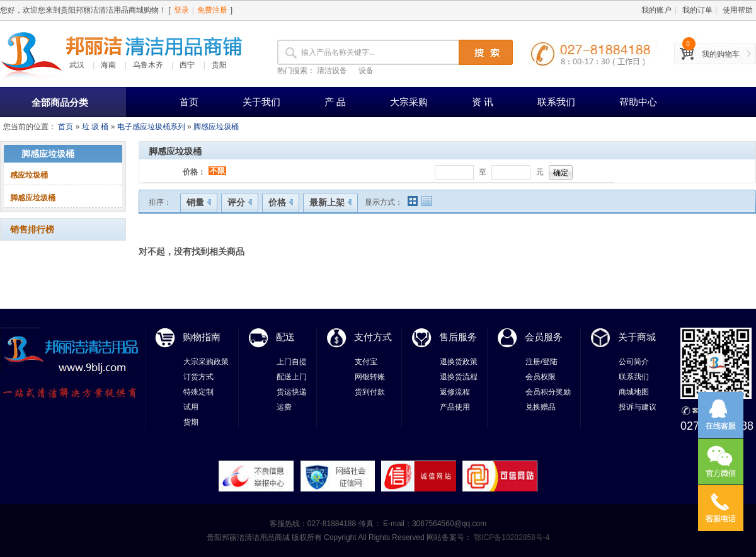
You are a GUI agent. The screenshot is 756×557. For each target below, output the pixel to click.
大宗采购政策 (206, 362)
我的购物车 (721, 54)
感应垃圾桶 (29, 175)
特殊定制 (198, 392)
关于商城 (637, 337)
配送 (285, 337)
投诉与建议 (638, 407)
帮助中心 (638, 102)
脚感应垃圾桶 (216, 127)
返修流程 (455, 392)
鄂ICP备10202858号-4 (511, 537)
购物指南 (202, 337)
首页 (189, 102)
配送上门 (292, 377)
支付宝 (366, 362)
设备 (366, 71)
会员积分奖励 (548, 392)
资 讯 (483, 102)
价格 (281, 202)
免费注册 (212, 10)
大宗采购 (409, 102)
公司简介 (634, 362)
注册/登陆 (541, 362)
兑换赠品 (541, 407)
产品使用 (455, 407)
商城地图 (634, 392)
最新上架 (330, 202)
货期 (191, 422)
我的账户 (656, 10)
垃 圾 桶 (95, 127)
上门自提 (292, 362)
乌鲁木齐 (148, 65)
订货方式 (198, 377)
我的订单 (697, 10)
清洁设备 (332, 71)
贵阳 (219, 65)
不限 (217, 171)
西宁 (187, 65)
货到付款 (370, 392)
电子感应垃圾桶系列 (151, 127)
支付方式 (373, 337)
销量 (199, 202)
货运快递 (292, 392)
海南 (108, 65)
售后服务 (458, 337)
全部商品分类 (60, 102)
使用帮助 (738, 10)
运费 (284, 407)
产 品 (335, 102)
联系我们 (556, 102)
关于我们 (261, 102)
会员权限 (541, 377)
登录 (181, 10)
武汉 (77, 65)
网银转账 (370, 377)
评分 (240, 202)
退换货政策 (459, 362)
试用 (191, 407)
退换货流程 (459, 377)
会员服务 (544, 337)
